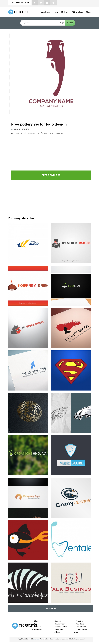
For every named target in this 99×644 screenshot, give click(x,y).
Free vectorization (23, 3)
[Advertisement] (51, 152)
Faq (36, 624)
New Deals (80, 624)
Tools (12, 3)
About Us (38, 627)
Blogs (36, 621)
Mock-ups (65, 12)
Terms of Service (61, 627)
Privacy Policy (60, 624)
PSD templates (77, 12)
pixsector (36, 639)
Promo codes (81, 627)
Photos (89, 12)
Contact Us (38, 629)
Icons (56, 12)
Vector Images (45, 12)
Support (58, 621)
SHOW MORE (51, 608)
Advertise (79, 621)
